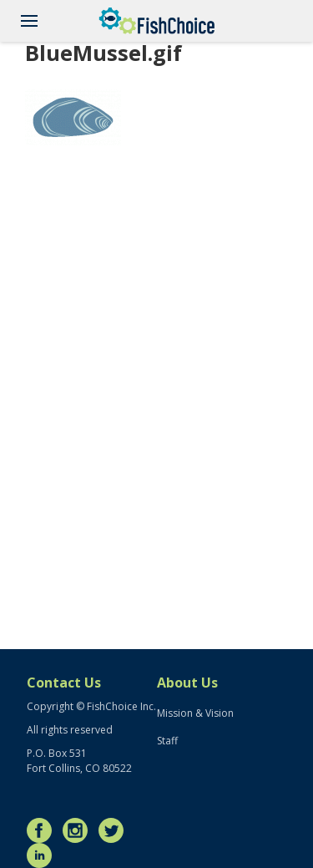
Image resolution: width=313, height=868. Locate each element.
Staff (167, 741)
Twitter (115, 830)
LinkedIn (43, 855)
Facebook (43, 830)
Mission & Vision (195, 713)
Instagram (79, 830)
